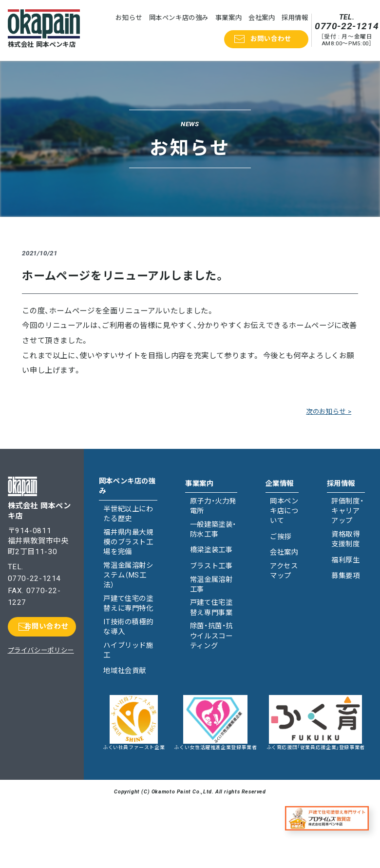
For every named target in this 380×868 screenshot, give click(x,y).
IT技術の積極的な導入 (128, 627)
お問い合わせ (271, 39)
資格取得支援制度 (345, 539)
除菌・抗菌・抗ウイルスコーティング (211, 636)
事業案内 (228, 18)
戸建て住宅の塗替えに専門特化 (128, 604)
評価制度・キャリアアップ (347, 511)
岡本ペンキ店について (284, 511)
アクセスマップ (284, 571)
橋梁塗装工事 (211, 550)
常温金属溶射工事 (211, 585)
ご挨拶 (281, 537)
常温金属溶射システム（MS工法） (128, 575)
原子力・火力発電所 (213, 506)
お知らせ (129, 18)
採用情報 (295, 18)
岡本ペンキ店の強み (179, 18)
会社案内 (262, 18)
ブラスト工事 (211, 566)
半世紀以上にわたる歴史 (128, 514)
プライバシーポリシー (41, 650)
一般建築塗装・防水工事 (213, 530)
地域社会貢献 (125, 671)
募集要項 (345, 576)
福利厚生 (345, 560)
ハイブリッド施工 (128, 650)
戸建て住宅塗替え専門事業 (211, 608)
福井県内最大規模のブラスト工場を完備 (128, 542)
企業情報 (280, 484)
